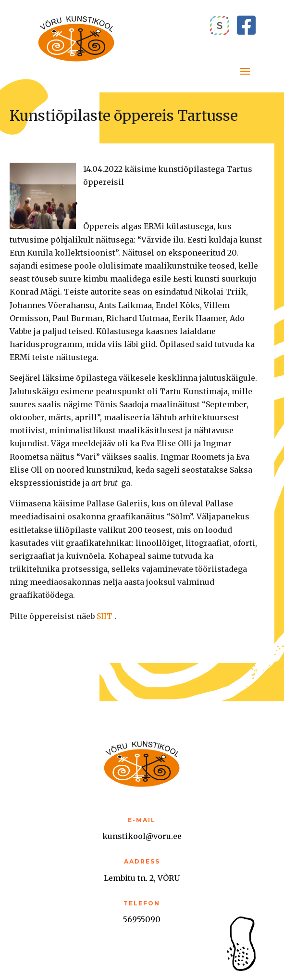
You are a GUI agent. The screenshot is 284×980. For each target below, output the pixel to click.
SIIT (105, 616)
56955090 (142, 919)
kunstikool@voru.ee (142, 836)
